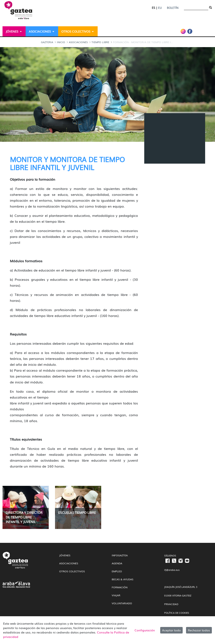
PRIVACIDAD (171, 604)
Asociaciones (69, 563)
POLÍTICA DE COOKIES (177, 613)
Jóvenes (65, 555)
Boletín (173, 8)
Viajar (116, 595)
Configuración (145, 630)
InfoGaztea (120, 555)
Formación (120, 587)
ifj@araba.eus (172, 570)
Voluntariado (122, 603)
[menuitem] (14, 31)
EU (160, 8)
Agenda (117, 563)
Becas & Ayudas (123, 579)
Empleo (117, 571)
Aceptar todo (171, 630)
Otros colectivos (72, 571)
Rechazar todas (199, 630)
